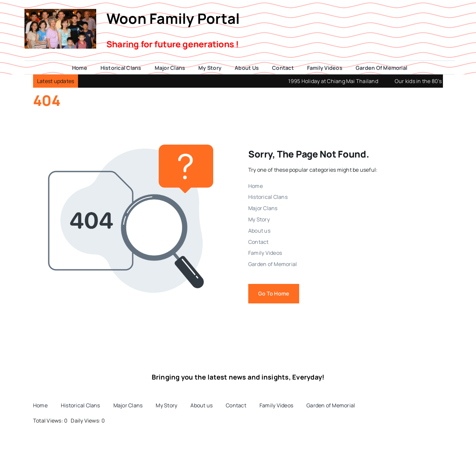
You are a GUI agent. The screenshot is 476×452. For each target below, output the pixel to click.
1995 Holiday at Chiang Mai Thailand (342, 81)
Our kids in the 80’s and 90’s (438, 81)
